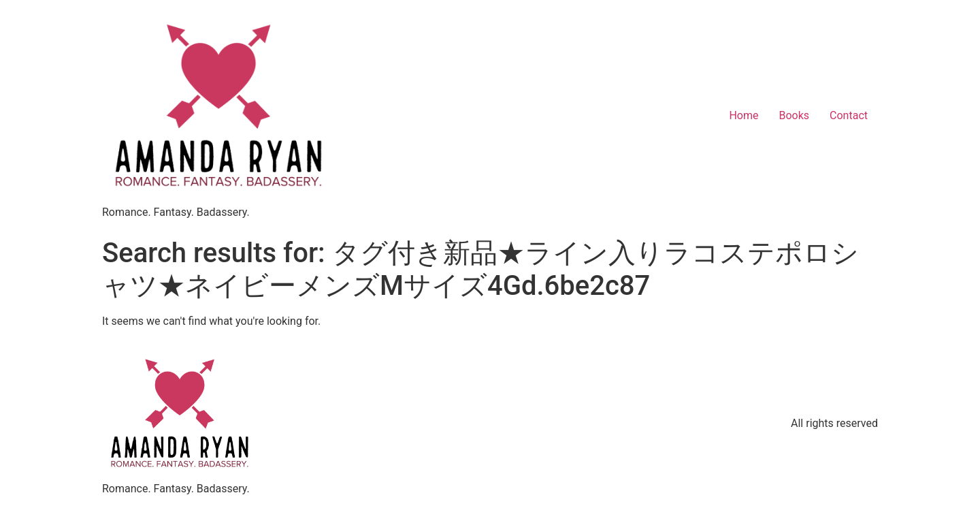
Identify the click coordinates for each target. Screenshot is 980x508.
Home (744, 115)
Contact (849, 115)
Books (794, 115)
